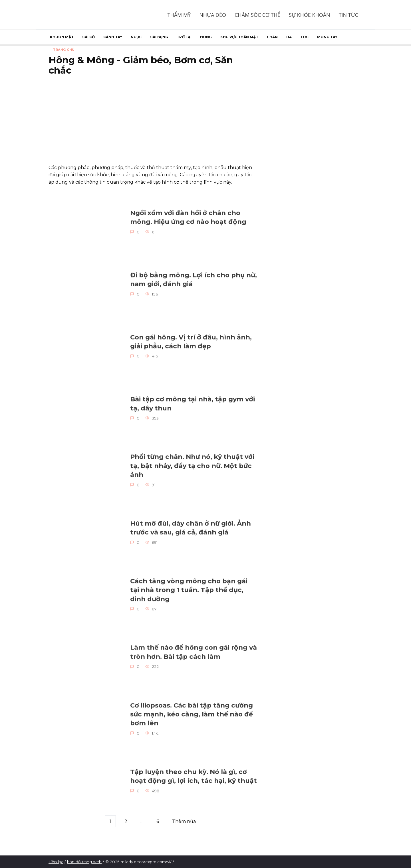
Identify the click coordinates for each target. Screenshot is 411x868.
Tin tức (348, 15)
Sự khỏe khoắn (310, 15)
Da (289, 37)
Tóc (304, 37)
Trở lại (184, 37)
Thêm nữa (184, 821)
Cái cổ (88, 37)
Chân (272, 37)
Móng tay (327, 37)
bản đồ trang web (84, 862)
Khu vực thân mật (239, 37)
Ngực (136, 37)
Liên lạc (56, 862)
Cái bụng (159, 37)
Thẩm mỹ (179, 15)
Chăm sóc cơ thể (257, 15)
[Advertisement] (153, 121)
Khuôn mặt (62, 37)
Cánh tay (113, 37)
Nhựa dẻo (213, 15)
